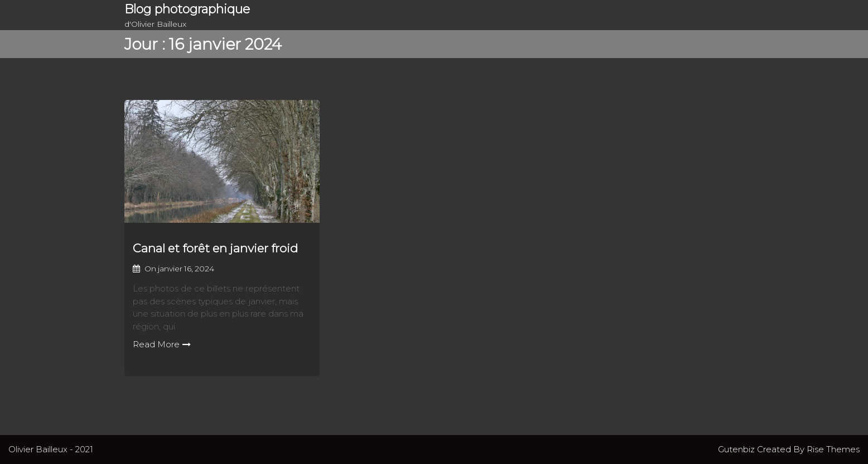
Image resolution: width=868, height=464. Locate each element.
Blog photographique (187, 9)
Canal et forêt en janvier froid (215, 248)
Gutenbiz (737, 449)
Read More (162, 344)
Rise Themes (833, 449)
